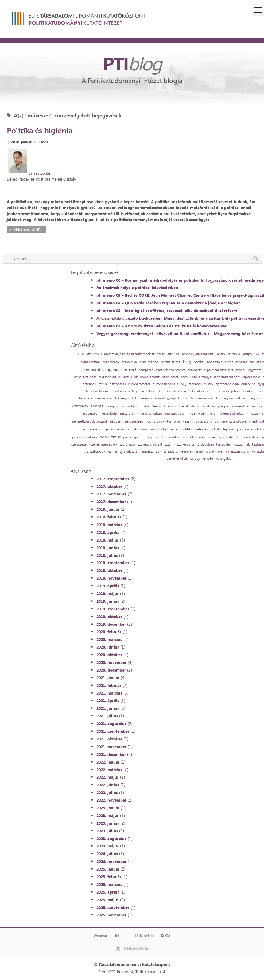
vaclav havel (214, 452)
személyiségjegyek (104, 444)
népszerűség (134, 421)
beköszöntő (111, 362)
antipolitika (251, 354)
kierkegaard (124, 398)
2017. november (111, 494)
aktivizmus (94, 354)
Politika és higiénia (40, 131)
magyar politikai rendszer (231, 406)
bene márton (149, 362)
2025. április (108, 892)
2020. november (111, 662)
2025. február (109, 877)
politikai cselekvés (195, 429)
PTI (132, 63)
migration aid (174, 413)
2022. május (108, 777)
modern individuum (232, 413)
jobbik (236, 391)
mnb (212, 413)
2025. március (109, 884)
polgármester (169, 429)
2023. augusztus (111, 839)
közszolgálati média (136, 406)
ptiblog (147, 437)
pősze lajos (131, 437)
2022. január (108, 762)
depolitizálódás (85, 377)
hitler (150, 391)
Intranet (121, 936)
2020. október (109, 655)
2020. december (111, 670)
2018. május (108, 540)
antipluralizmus (228, 354)
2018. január (108, 509)
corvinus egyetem (248, 370)
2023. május (108, 815)
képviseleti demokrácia (96, 398)
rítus (193, 437)
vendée (208, 459)
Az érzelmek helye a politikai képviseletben (137, 288)
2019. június (108, 601)
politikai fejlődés (222, 429)
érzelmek (89, 384)
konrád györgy (165, 398)
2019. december (111, 624)
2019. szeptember (113, 609)
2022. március (109, 770)
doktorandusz (150, 377)
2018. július (107, 555)
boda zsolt (214, 362)
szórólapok (128, 444)
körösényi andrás (87, 406)
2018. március (109, 525)
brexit (229, 362)
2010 (80, 354)
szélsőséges (80, 444)
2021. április (108, 700)
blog (187, 362)
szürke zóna (185, 444)
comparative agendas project (109, 370)
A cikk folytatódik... (27, 230)
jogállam (249, 391)
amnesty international (198, 354)
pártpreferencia (92, 429)
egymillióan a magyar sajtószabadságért (210, 377)
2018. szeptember (113, 563)
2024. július (107, 854)
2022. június (108, 785)
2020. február (109, 632)
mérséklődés (109, 413)
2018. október (109, 570)
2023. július (107, 831)
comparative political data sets (210, 370)
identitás (163, 391)
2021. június (108, 708)
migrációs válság (150, 413)
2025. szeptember (113, 907)
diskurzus (125, 377)
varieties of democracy (183, 459)
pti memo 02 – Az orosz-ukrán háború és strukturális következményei (162, 326)
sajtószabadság (229, 437)
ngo (148, 421)
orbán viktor (162, 421)
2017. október (109, 486)
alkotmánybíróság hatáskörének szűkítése (134, 354)
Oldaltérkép (144, 936)
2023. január (108, 808)
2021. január (108, 678)
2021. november (111, 747)
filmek (209, 384)
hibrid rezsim (120, 391)
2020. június (108, 647)
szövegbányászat (150, 444)
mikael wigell (196, 413)
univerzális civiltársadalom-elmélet (167, 452)
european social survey (170, 384)
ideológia (179, 391)
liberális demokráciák (194, 406)
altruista (173, 354)
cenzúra (241, 362)
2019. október (109, 617)
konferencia (144, 398)
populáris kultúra (85, 437)
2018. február (109, 517)
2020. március (109, 639)
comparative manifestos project (162, 370)
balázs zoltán (90, 362)
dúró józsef (170, 377)
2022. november (111, 800)
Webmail (101, 936)
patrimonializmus (144, 429)
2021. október (109, 739)
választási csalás (238, 452)
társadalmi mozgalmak (233, 444)
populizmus (110, 437)
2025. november (111, 915)
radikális (161, 437)
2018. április (108, 532)
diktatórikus (107, 377)
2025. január (108, 869)
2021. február (109, 685)
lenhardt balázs (165, 406)
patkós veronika (117, 429)
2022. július (107, 792)
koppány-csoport (228, 398)
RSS (166, 936)
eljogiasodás (251, 377)
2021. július (107, 716)
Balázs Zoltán (40, 173)
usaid (199, 452)
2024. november (111, 861)
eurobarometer (139, 384)
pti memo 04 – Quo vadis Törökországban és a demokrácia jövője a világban (169, 303)
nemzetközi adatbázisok (90, 421)
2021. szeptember (113, 731)
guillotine (248, 384)
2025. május (108, 900)
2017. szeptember (113, 479)
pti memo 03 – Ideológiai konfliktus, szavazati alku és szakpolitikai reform (167, 311)
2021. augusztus (111, 724)
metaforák (128, 413)
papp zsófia (204, 421)
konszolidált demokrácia (196, 398)
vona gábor (224, 459)
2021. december (111, 754)
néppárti (116, 421)
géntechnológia (227, 384)
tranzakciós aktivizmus (101, 452)
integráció (221, 391)
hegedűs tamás (97, 391)
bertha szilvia (171, 362)
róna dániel (207, 437)
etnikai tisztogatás (112, 384)
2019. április (108, 586)
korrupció (112, 406)
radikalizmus (178, 437)
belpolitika (129, 362)
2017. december (111, 502)
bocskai (199, 362)
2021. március (109, 693)
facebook (195, 384)
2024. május (108, 846)
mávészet (90, 413)
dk (136, 377)
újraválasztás (129, 452)
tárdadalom (205, 444)
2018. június (108, 548)
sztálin (170, 444)
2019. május (108, 593)
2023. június (108, 823)
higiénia (138, 391)
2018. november (111, 578)
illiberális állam (200, 391)
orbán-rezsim (183, 421)
